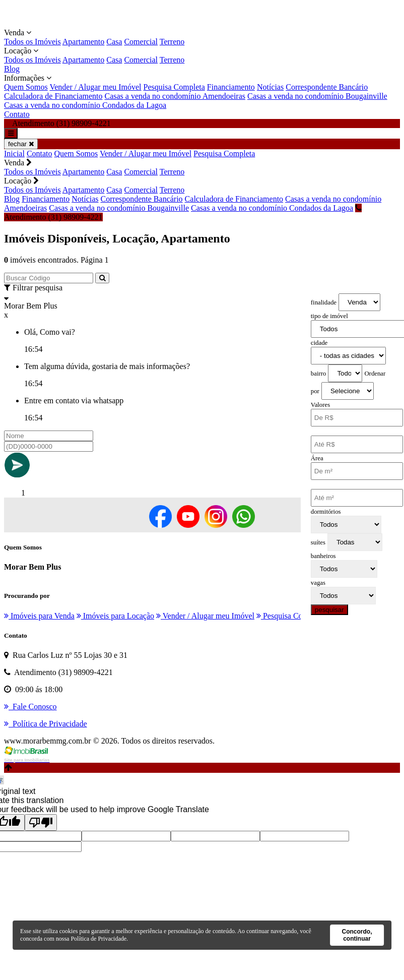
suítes (318, 542)
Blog (12, 69)
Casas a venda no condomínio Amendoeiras (175, 96)
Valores (320, 405)
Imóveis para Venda (39, 616)
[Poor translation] (41, 822)
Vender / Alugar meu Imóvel (95, 87)
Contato (17, 114)
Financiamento (231, 87)
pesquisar (329, 610)
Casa (114, 42)
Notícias (270, 87)
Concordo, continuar (357, 935)
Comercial (141, 42)
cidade (319, 343)
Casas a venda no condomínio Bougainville (317, 96)
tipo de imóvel (329, 316)
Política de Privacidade (98, 939)
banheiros (323, 556)
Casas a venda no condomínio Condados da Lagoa (85, 105)
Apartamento (84, 42)
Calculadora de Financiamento (53, 96)
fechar (21, 144)
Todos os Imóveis (32, 42)
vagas (318, 583)
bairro (319, 374)
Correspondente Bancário (327, 87)
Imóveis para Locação (115, 616)
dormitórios (326, 512)
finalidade (324, 302)
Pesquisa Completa (174, 87)
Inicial (14, 154)
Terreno (172, 42)
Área (317, 458)
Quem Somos (26, 87)
